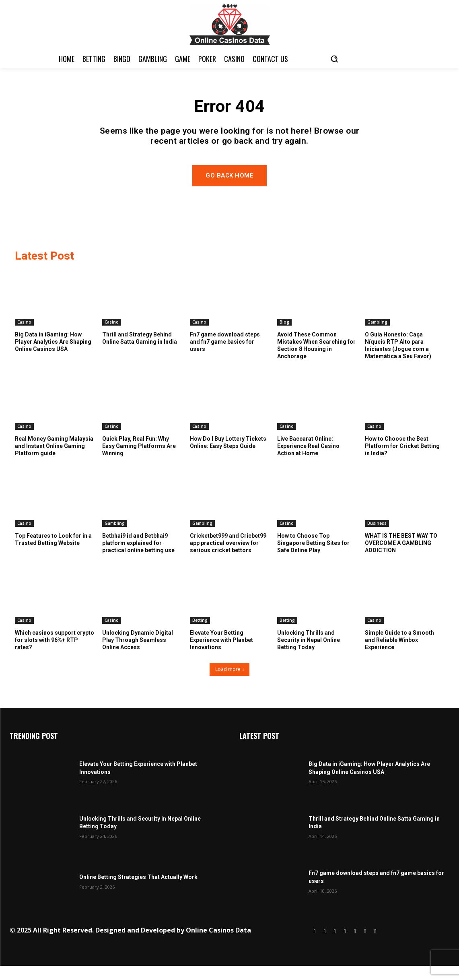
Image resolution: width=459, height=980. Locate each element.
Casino (24, 336)
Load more (230, 683)
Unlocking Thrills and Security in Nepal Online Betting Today (309, 654)
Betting (200, 634)
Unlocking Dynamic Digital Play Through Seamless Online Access (138, 654)
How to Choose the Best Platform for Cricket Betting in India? (402, 460)
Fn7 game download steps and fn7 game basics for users (225, 355)
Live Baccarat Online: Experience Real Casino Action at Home (308, 460)
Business (377, 537)
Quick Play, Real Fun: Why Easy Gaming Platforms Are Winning (139, 460)
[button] (334, 59)
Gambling (377, 336)
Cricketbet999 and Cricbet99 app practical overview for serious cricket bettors (228, 557)
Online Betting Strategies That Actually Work (138, 891)
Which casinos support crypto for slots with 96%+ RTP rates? (55, 654)
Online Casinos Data (218, 944)
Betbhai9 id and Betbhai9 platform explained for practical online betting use (138, 557)
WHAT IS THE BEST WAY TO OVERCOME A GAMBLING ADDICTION (401, 557)
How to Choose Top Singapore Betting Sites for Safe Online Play (313, 557)
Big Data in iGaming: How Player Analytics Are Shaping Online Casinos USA (53, 355)
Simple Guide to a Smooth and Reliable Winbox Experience (399, 654)
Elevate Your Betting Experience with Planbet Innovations (221, 654)
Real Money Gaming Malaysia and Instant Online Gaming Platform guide (54, 460)
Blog (284, 336)
